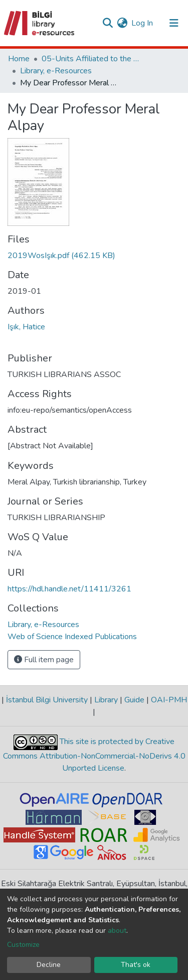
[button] (122, 23)
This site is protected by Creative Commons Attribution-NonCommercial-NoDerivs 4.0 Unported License (94, 755)
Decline (49, 965)
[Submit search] (108, 23)
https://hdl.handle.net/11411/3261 (69, 589)
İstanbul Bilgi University (47, 700)
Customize (23, 945)
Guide (134, 700)
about (117, 931)
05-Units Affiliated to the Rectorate (92, 59)
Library (106, 700)
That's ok (136, 965)
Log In (143, 23)
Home (19, 59)
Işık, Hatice (26, 327)
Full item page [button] (44, 660)
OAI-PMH (168, 700)
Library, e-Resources (56, 71)
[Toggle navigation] (174, 23)
